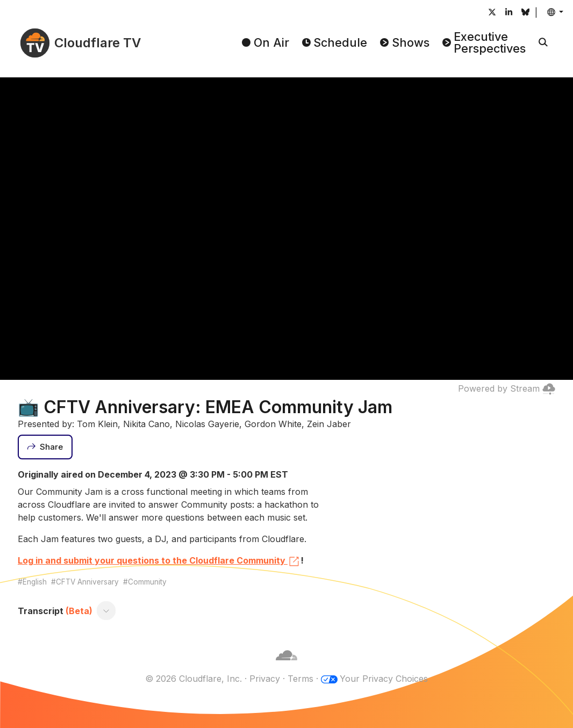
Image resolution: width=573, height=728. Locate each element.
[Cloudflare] (286, 666)
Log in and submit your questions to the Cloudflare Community (159, 561)
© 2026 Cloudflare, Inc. (194, 679)
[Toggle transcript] (106, 611)
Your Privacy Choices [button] (384, 679)
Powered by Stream (507, 388)
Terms (300, 679)
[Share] (45, 447)
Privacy (265, 679)
